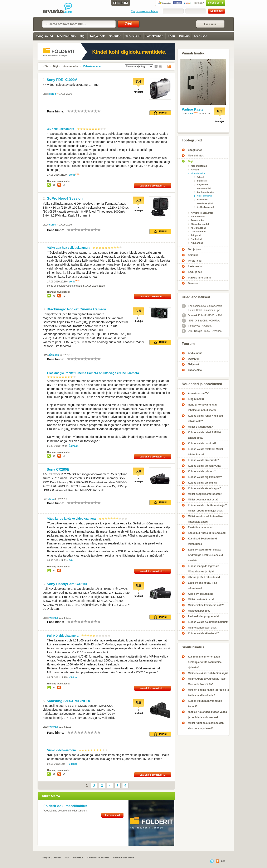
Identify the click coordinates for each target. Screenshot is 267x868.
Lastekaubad (154, 36)
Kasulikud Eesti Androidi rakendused (203, 541)
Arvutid (195, 170)
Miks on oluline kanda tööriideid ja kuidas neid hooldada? (208, 693)
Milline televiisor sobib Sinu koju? (208, 673)
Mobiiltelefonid (199, 166)
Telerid (200, 177)
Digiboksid (202, 181)
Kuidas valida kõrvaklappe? (204, 488)
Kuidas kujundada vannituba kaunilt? (205, 704)
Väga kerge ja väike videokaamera (71, 519)
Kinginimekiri (196, 399)
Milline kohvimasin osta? (203, 628)
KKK (67, 858)
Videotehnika (70, 66)
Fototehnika (197, 220)
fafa (51, 499)
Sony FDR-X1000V (62, 80)
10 (99, 111)
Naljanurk (194, 364)
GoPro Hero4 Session (65, 198)
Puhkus (185, 36)
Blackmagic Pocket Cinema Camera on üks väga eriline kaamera (93, 373)
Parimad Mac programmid (203, 616)
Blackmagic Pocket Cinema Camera (76, 309)
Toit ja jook (97, 36)
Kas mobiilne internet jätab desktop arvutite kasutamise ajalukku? (205, 662)
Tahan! (160, 113)
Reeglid (46, 858)
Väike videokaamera (62, 750)
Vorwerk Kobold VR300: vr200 (202, 315)
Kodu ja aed (195, 272)
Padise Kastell (194, 109)
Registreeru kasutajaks (144, 11)
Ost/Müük (194, 359)
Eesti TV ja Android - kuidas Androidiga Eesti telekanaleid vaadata (205, 555)
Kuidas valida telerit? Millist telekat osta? (204, 435)
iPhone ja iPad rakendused (204, 577)
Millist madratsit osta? (201, 600)
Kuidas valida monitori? (202, 443)
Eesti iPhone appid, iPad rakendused (202, 586)
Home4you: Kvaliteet (197, 326)
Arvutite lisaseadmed (202, 213)
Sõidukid (115, 36)
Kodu (171, 36)
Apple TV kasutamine (201, 594)
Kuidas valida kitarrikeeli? (203, 633)
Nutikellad (196, 239)
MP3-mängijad (198, 228)
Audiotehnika (198, 217)
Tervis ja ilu (133, 36)
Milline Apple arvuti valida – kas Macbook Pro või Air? (207, 682)
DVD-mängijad (204, 188)
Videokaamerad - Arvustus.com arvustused (60, 8)
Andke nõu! (195, 353)
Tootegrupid (192, 140)
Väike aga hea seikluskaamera (69, 248)
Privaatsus (78, 858)
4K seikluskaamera (61, 129)
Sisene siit (207, 3)
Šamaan (54, 355)
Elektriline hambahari (201, 527)
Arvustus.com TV (198, 393)
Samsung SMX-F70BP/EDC (69, 701)
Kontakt (57, 858)
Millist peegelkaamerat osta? (205, 494)
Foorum (188, 344)
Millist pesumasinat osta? (203, 500)
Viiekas (54, 618)
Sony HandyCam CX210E (68, 584)
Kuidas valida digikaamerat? (205, 477)
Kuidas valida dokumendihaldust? (208, 622)
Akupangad (197, 243)
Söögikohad (45, 36)
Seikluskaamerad (205, 207)
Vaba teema (195, 370)
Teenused (200, 36)
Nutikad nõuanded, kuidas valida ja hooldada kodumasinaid (207, 715)
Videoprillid (203, 200)
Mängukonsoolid (200, 224)
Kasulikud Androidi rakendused (207, 533)
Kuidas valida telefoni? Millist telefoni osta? (205, 452)
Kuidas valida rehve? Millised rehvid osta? (205, 418)
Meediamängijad (205, 203)
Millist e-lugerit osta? (200, 427)
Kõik (45, 66)
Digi (83, 36)
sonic (52, 94)
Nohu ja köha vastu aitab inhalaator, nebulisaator (203, 407)
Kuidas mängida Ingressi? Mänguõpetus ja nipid (203, 569)
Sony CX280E (58, 469)
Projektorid (202, 185)
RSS (168, 66)
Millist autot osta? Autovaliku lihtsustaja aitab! (205, 519)
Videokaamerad (92, 66)
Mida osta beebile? (199, 611)
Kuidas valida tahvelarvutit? (205, 466)
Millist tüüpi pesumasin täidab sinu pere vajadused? (206, 726)
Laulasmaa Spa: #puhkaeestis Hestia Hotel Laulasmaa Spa (202, 308)
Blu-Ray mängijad (206, 192)
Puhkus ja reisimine (200, 278)
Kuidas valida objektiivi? (203, 483)
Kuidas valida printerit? (202, 471)
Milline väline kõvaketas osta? (206, 605)
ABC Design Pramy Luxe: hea (202, 331)
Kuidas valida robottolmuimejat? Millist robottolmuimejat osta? (207, 508)
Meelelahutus (66, 36)
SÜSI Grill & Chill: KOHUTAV (201, 321)
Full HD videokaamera (63, 636)
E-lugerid (196, 235)
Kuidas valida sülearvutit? (203, 460)
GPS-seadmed (198, 232)
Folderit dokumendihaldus (65, 806)
